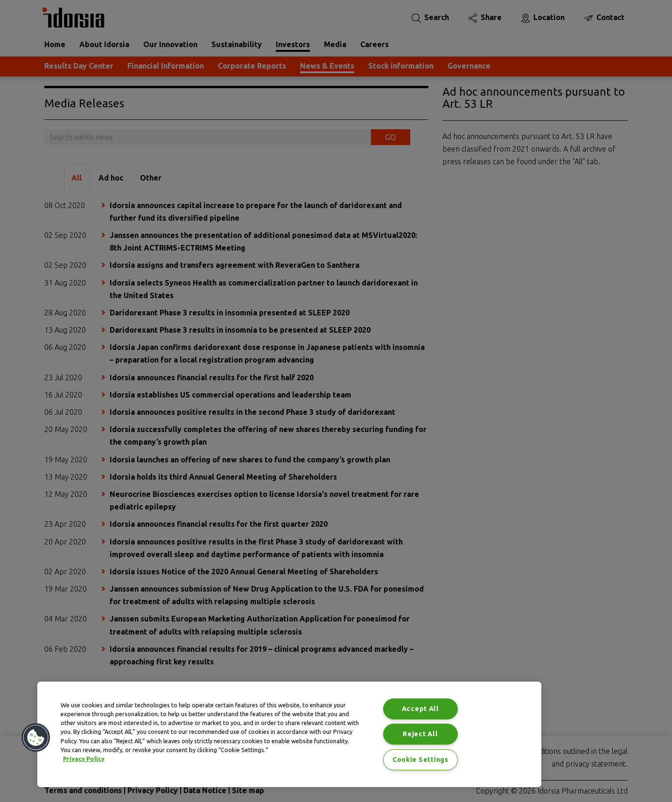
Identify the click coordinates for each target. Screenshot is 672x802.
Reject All (420, 734)
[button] (36, 738)
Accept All (420, 709)
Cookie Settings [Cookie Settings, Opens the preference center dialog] (420, 760)
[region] (289, 734)
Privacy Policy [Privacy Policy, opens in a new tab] (84, 759)
